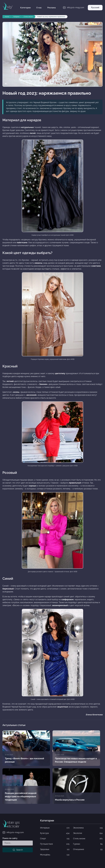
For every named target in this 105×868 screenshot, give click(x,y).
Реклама (52, 8)
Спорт (55, 839)
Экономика (88, 828)
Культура (55, 833)
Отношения (88, 849)
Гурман (88, 844)
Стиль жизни (88, 839)
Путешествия (55, 844)
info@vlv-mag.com (13, 832)
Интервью (55, 828)
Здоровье (55, 849)
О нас (39, 8)
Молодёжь (55, 855)
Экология (88, 833)
